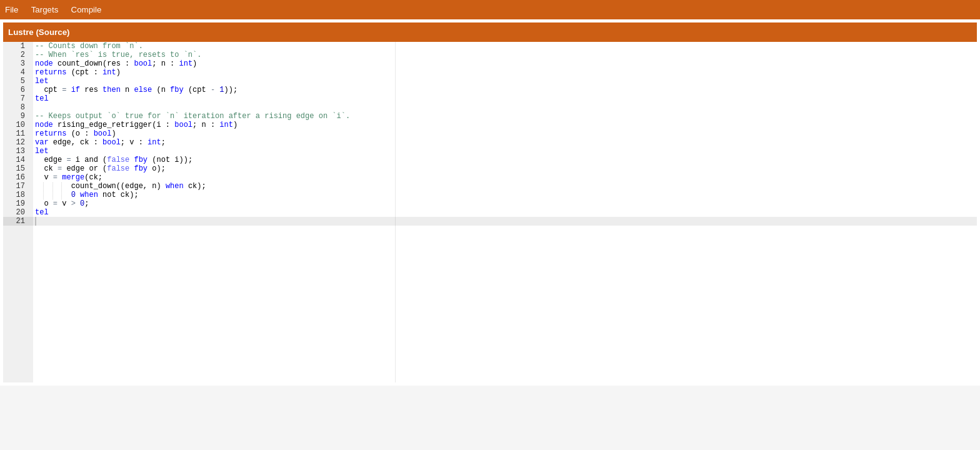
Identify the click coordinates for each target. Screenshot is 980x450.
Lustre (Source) (39, 32)
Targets (45, 10)
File (12, 10)
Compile (87, 10)
